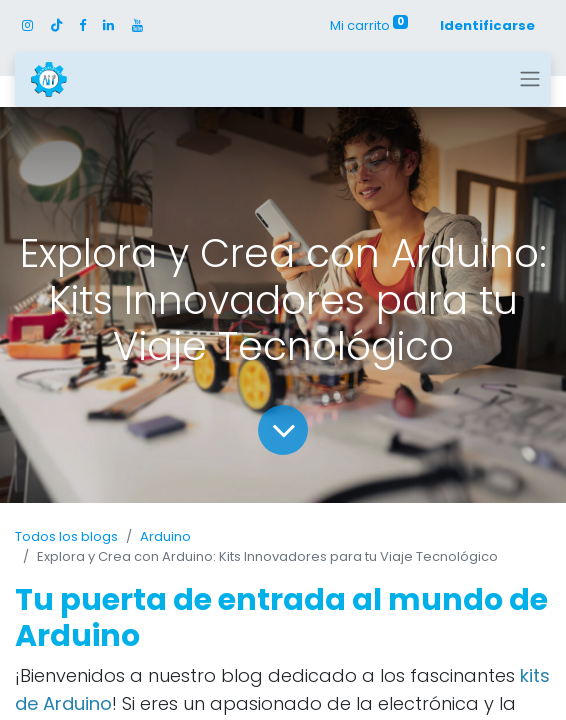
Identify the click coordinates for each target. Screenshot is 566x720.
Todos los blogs (66, 536)
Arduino (165, 536)
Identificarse (487, 25)
